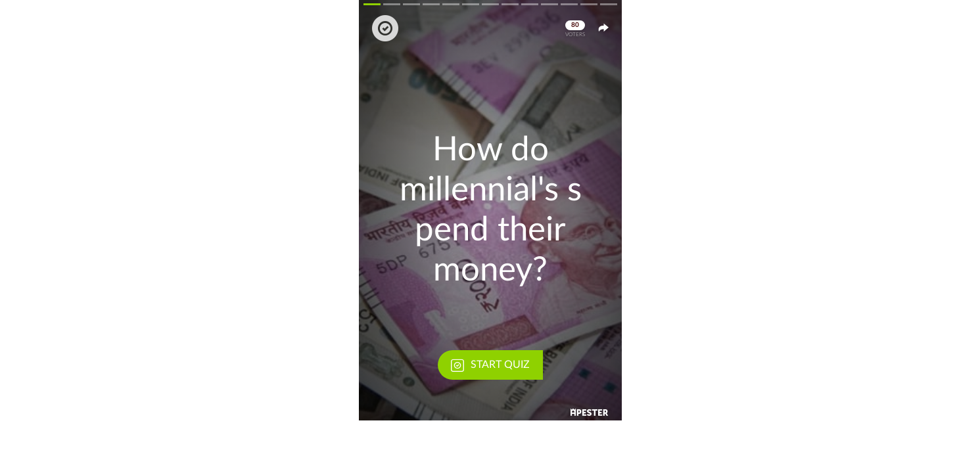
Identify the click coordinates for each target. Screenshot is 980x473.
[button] (490, 210)
